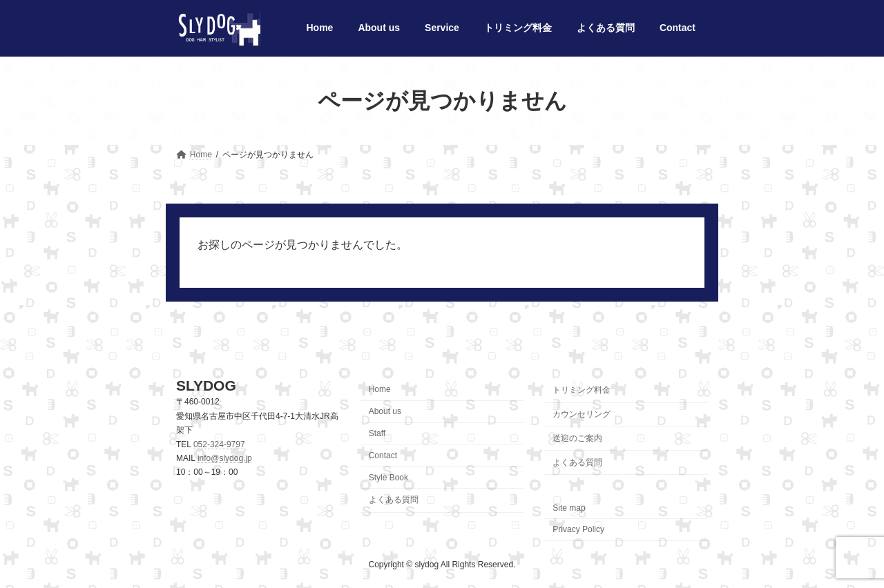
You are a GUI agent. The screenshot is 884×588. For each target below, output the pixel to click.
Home (380, 390)
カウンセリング (582, 415)
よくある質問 (394, 500)
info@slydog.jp (225, 458)
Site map (569, 508)
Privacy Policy (578, 530)
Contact (383, 455)
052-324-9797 (219, 444)
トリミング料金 (582, 391)
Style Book (388, 478)
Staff (377, 433)
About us (385, 412)
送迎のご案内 (577, 438)
